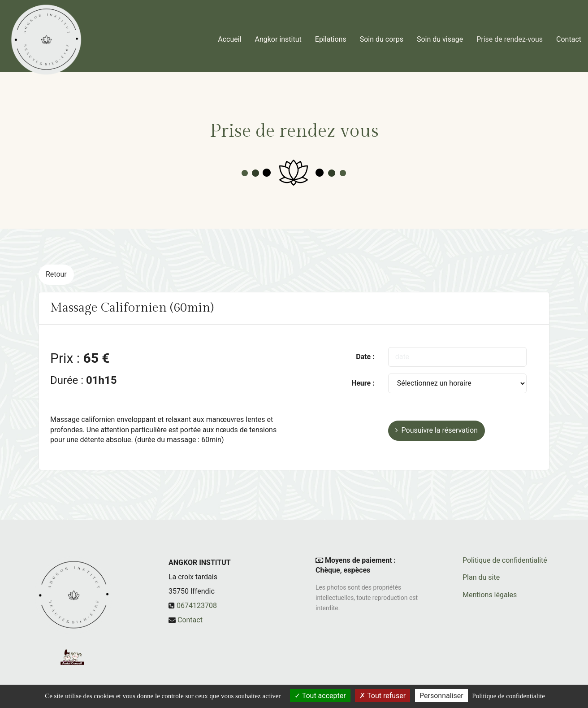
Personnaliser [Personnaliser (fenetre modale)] (441, 696)
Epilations (331, 36)
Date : (365, 357)
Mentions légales (490, 595)
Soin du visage (440, 36)
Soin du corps (382, 36)
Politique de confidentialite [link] (508, 696)
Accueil (229, 36)
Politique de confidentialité (505, 560)
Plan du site (481, 577)
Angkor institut (278, 36)
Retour (56, 274)
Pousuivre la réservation (437, 430)
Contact (569, 36)
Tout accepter (320, 696)
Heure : (363, 383)
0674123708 (197, 606)
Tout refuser (383, 696)
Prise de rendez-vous (510, 36)
